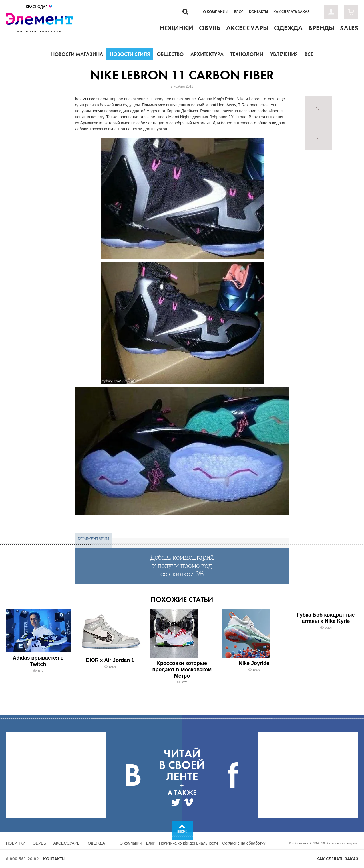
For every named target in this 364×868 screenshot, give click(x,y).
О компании (216, 12)
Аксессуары (67, 843)
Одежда (96, 843)
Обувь (39, 843)
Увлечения (284, 54)
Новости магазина (77, 54)
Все (309, 54)
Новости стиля (130, 54)
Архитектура (207, 54)
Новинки (16, 843)
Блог (239, 12)
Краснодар (39, 7)
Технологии (247, 54)
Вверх (182, 832)
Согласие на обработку (244, 843)
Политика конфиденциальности (189, 843)
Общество (170, 54)
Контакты (258, 12)
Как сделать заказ (292, 12)
